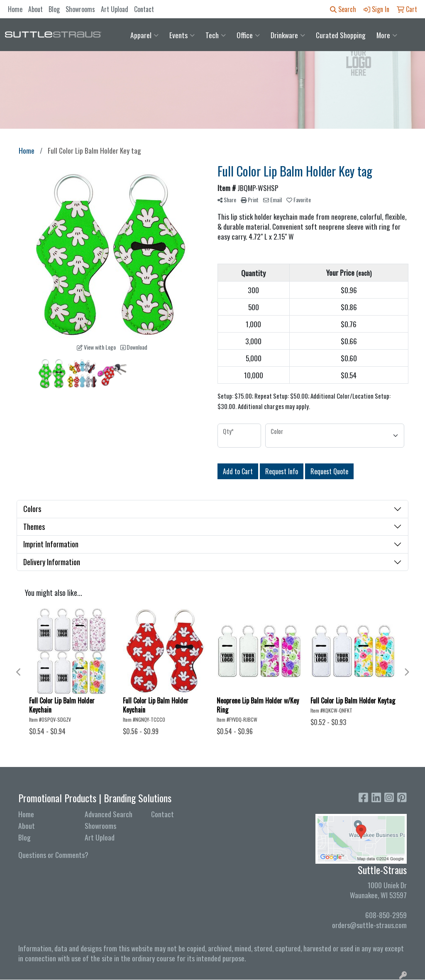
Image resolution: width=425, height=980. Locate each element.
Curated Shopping (341, 35)
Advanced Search (109, 814)
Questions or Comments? (53, 855)
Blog (54, 9)
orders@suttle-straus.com (369, 925)
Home (15, 9)
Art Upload (115, 9)
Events (182, 35)
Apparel (144, 35)
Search (343, 9)
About (35, 9)
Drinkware (288, 35)
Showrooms (80, 9)
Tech (216, 35)
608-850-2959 (386, 915)
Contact (144, 9)
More (387, 35)
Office (248, 35)
